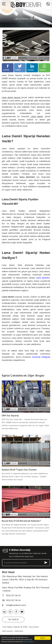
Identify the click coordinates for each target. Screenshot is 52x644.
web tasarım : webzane (13, 631)
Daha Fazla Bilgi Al (29, 642)
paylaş (6, 68)
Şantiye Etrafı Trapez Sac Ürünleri (19, 470)
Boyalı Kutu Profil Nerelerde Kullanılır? (21, 521)
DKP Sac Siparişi (10, 416)
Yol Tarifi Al (13, 619)
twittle (19, 68)
